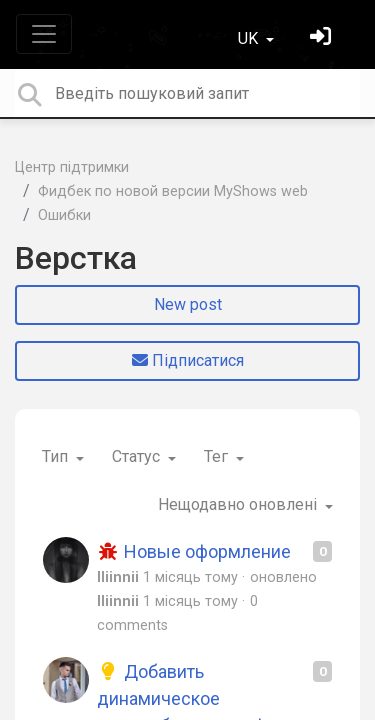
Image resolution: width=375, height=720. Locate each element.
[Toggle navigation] (44, 34)
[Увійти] (323, 38)
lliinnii (118, 577)
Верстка (76, 258)
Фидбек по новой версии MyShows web (173, 191)
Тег (218, 456)
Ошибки (64, 215)
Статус (138, 456)
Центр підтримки (72, 167)
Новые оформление (194, 551)
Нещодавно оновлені (239, 504)
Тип (57, 456)
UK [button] (250, 38)
